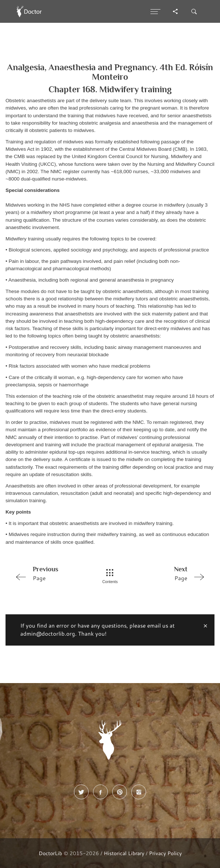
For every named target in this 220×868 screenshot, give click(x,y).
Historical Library (124, 853)
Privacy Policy (165, 853)
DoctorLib (50, 853)
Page (50, 573)
